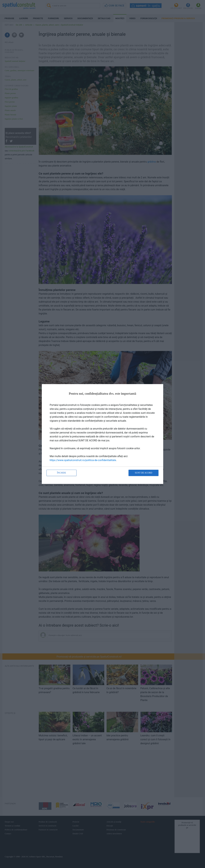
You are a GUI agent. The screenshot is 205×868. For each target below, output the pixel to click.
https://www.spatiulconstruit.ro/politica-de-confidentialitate (83, 460)
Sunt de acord (143, 473)
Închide (61, 473)
